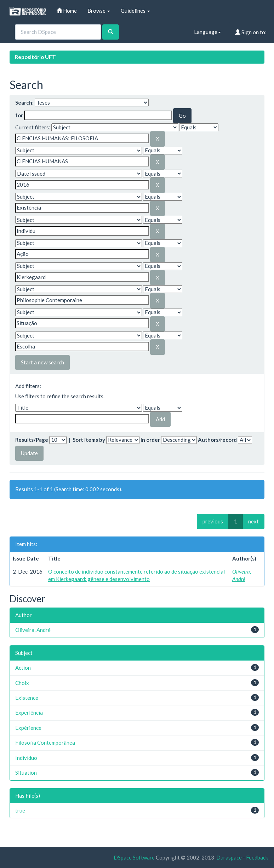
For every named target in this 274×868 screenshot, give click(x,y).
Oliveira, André (33, 630)
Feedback (257, 857)
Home (67, 11)
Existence (27, 698)
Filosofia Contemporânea (45, 743)
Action (23, 668)
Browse (99, 11)
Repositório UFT (35, 57)
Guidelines (135, 11)
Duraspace (229, 857)
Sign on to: (251, 32)
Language (207, 32)
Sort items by (89, 440)
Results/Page (32, 440)
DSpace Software (134, 857)
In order (150, 440)
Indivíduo (26, 758)
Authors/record (217, 440)
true (20, 810)
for (19, 115)
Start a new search (42, 362)
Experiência (29, 712)
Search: (24, 102)
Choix (22, 683)
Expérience (28, 728)
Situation (26, 773)
